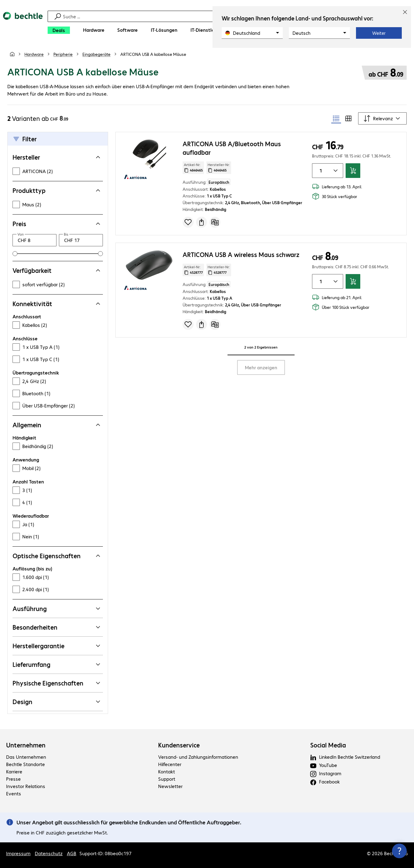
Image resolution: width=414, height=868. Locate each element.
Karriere (14, 771)
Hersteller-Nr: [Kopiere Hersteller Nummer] (219, 168)
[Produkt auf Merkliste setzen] (188, 222)
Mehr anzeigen (261, 367)
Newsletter (170, 786)
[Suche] (208, 16)
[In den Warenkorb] (353, 171)
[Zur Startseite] (23, 25)
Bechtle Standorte (25, 764)
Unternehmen (26, 745)
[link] (153, 54)
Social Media (328, 745)
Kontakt (167, 771)
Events (14, 793)
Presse (13, 779)
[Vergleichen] (215, 222)
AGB (72, 853)
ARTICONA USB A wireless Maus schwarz (241, 254)
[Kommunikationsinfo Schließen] (399, 851)
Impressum (18, 853)
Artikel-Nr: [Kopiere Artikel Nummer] (193, 168)
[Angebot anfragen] (202, 222)
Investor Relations (26, 786)
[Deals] (59, 30)
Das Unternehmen (26, 757)
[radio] (336, 118)
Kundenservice (179, 745)
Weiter (379, 33)
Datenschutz (49, 853)
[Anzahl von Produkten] (320, 171)
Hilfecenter (170, 764)
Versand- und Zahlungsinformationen (198, 757)
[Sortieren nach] (382, 118)
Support (167, 779)
